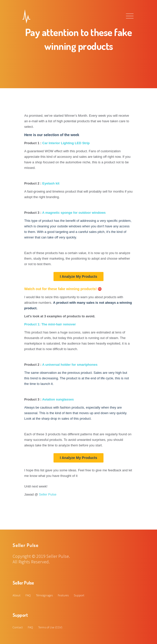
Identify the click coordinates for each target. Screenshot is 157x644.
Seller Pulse (48, 494)
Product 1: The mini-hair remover (50, 324)
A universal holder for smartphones (70, 365)
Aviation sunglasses (58, 399)
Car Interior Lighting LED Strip (66, 143)
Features (63, 595)
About (17, 595)
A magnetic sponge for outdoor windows (74, 213)
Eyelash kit (51, 183)
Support (79, 595)
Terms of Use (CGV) (50, 627)
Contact (18, 627)
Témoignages (44, 595)
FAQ (28, 595)
